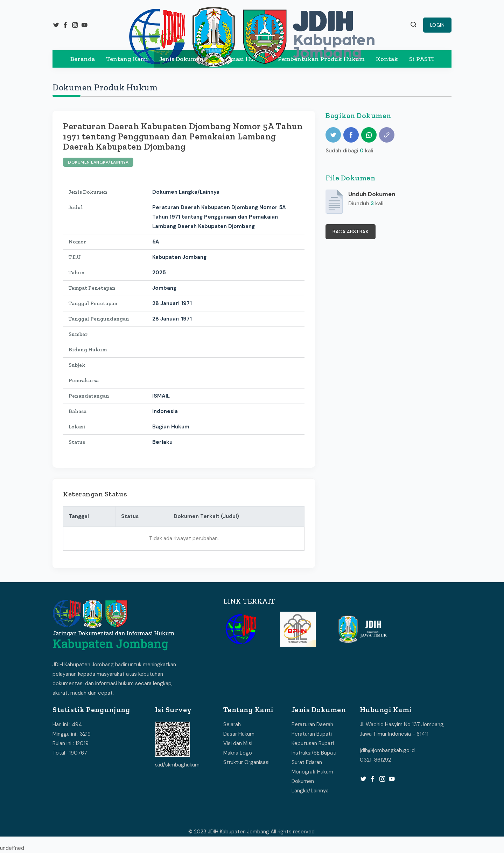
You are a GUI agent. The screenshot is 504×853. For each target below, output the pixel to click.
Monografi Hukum (312, 772)
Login (437, 25)
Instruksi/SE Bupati (314, 753)
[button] (414, 25)
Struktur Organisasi (246, 762)
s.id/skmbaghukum (177, 765)
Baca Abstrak (351, 232)
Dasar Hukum (239, 734)
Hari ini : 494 (67, 724)
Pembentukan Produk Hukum (321, 59)
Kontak (387, 59)
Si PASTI (422, 59)
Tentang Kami (127, 59)
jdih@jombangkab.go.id (387, 750)
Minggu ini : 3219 (72, 734)
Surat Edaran (307, 762)
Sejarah (232, 724)
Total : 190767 (70, 753)
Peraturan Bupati (312, 734)
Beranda (83, 59)
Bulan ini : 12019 (71, 743)
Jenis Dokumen (181, 59)
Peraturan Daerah (312, 724)
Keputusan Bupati (313, 743)
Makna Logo (238, 753)
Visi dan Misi (238, 743)
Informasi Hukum (241, 59)
